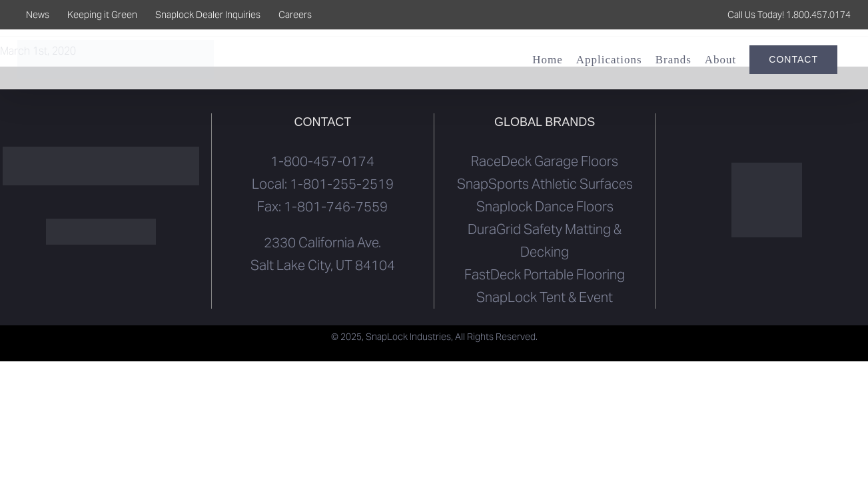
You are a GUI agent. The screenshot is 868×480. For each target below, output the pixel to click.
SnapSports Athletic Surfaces (545, 184)
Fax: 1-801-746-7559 (322, 207)
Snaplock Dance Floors (545, 207)
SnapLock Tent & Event (545, 297)
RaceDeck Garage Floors (545, 161)
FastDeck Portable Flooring (545, 275)
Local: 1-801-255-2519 (323, 184)
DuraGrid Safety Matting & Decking (545, 241)
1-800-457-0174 (322, 161)
